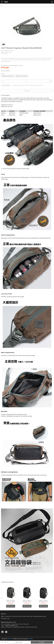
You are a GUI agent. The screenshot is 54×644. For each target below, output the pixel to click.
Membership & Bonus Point (40, 616)
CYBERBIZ (31, 639)
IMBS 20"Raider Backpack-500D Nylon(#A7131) (11, 601)
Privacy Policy (8, 616)
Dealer (3, 616)
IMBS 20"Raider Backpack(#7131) (43, 601)
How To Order (22, 616)
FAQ (8, 618)
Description (27, 91)
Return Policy (29, 616)
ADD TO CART (19, 642)
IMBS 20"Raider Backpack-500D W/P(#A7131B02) (27, 601)
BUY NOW (42, 642)
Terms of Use (15, 616)
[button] (52, 598)
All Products (4, 618)
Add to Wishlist (6, 85)
